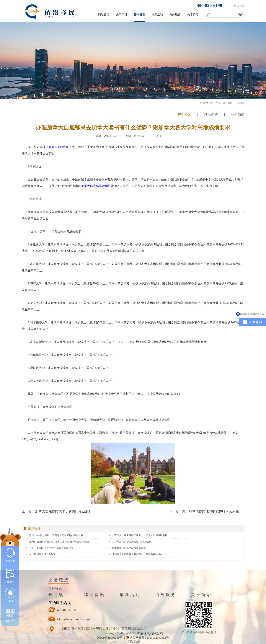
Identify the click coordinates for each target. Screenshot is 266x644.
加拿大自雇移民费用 (94, 186)
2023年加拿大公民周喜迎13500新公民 (132, 542)
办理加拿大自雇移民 (53, 147)
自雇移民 (55, 588)
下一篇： (207, 511)
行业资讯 (240, 103)
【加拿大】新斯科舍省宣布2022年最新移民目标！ (138, 554)
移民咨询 (239, 6)
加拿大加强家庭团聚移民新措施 (129, 548)
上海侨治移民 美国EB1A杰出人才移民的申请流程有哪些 (59, 542)
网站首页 (104, 14)
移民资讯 (228, 103)
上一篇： (57, 511)
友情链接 (59, 580)
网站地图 (133, 641)
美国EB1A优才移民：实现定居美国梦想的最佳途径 (56, 535)
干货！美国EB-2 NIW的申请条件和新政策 (51, 548)
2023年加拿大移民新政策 (42, 554)
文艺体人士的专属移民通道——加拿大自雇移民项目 (140, 535)
